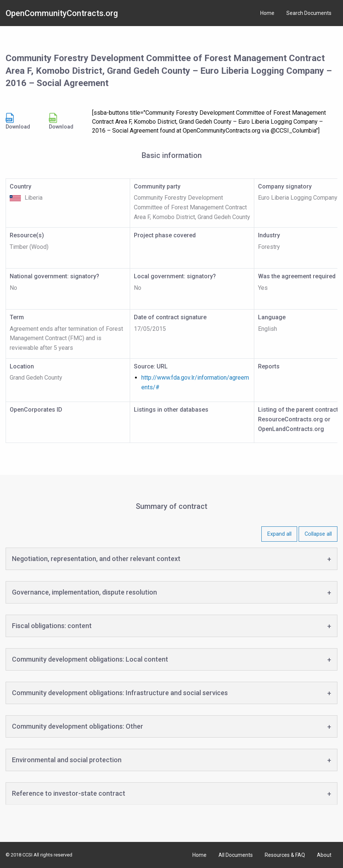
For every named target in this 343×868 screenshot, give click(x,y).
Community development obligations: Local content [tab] (90, 659)
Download (18, 121)
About (324, 855)
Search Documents (309, 13)
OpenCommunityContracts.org (62, 13)
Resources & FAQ (285, 855)
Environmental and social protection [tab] (67, 760)
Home (267, 13)
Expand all (279, 534)
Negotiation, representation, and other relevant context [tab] (96, 559)
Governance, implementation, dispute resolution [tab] (84, 592)
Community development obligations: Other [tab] (78, 726)
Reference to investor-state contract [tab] (69, 793)
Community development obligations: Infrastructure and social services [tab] (120, 693)
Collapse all (318, 534)
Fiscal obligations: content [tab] (52, 626)
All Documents (236, 855)
